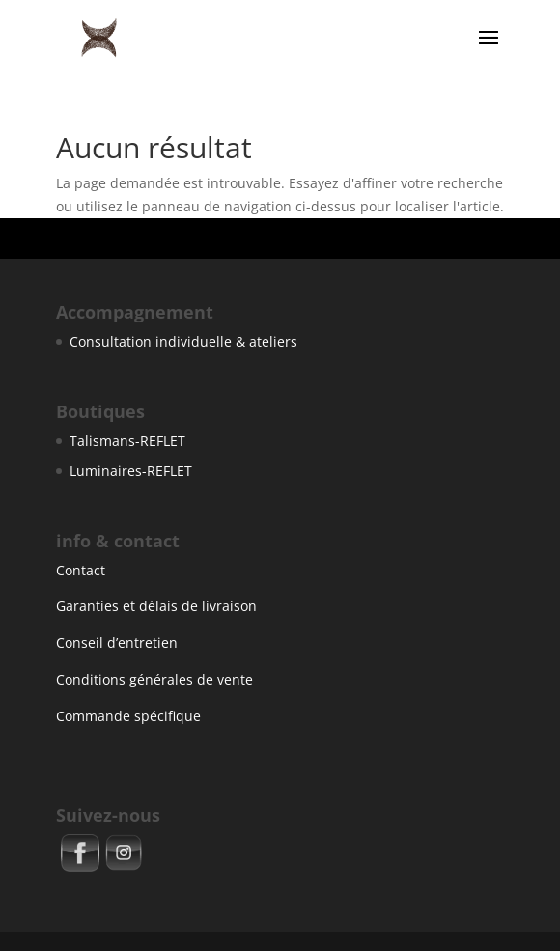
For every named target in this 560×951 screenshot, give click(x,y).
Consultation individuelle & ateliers (183, 341)
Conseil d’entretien (117, 643)
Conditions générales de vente (154, 679)
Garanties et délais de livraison (156, 606)
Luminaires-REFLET (131, 471)
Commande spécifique (128, 716)
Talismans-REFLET (127, 441)
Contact (81, 570)
